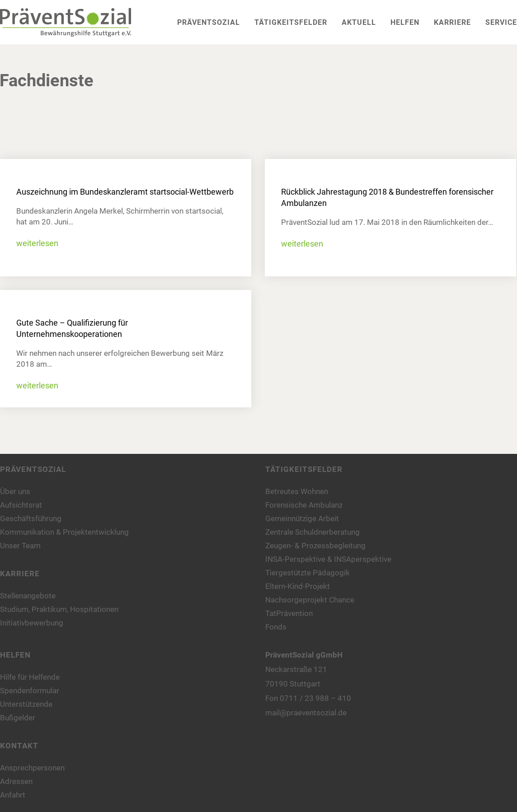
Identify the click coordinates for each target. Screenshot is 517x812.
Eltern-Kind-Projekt (298, 586)
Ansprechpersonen (32, 768)
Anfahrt (13, 795)
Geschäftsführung (31, 518)
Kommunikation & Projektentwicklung (64, 532)
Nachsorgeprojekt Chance (310, 600)
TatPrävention (289, 613)
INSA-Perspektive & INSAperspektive (328, 559)
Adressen (16, 781)
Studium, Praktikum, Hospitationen (59, 609)
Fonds (276, 627)
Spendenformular (30, 691)
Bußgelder (18, 718)
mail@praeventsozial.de (306, 713)
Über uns (15, 491)
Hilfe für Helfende (30, 677)
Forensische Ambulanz (304, 505)
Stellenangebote (28, 596)
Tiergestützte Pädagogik (308, 573)
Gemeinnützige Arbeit (302, 518)
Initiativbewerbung (32, 623)
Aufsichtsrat (21, 505)
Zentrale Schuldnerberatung (313, 532)
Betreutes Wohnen (297, 491)
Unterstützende (26, 704)
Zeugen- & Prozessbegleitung (315, 546)
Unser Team (20, 546)
